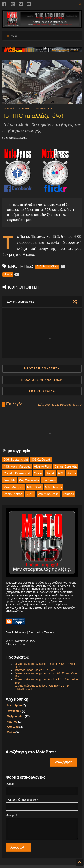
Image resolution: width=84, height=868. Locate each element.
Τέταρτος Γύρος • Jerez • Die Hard (35, 670)
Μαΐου (11, 732)
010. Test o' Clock (43, 109)
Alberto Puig (43, 466)
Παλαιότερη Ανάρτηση (42, 380)
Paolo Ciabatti (13, 494)
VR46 (30, 494)
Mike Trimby (53, 487)
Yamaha (68, 494)
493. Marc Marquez (17, 466)
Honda (25, 109)
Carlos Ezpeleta (66, 466)
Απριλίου (13, 727)
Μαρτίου (12, 722)
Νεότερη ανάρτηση (42, 369)
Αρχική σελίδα (42, 391)
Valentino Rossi (48, 494)
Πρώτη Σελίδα (9, 109)
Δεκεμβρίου (14, 706)
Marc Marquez (14, 487)
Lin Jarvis (49, 480)
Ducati (50, 473)
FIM (61, 473)
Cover (38, 473)
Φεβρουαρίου (15, 716)
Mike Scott (34, 487)
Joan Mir (10, 480)
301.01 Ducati (41, 460)
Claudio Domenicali (17, 473)
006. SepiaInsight (16, 460)
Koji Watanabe (29, 480)
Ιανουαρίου (14, 711)
